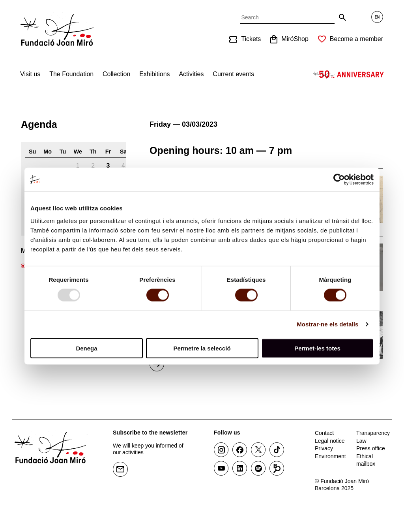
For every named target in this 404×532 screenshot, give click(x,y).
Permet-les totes (317, 348)
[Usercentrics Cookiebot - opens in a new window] (339, 180)
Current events (233, 74)
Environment (330, 456)
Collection (116, 74)
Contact (324, 433)
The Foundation (71, 74)
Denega (86, 348)
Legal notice (330, 441)
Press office (371, 448)
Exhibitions (154, 74)
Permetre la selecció (202, 348)
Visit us (30, 74)
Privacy (324, 448)
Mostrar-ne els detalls (327, 324)
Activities (191, 74)
